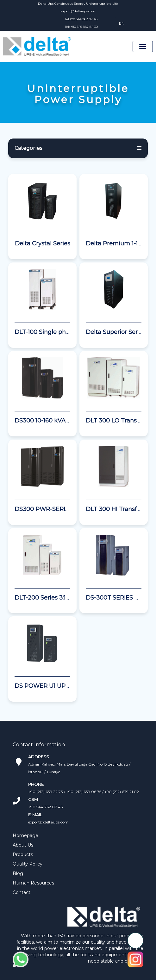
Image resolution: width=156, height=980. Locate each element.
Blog (18, 873)
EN (122, 23)
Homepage (25, 835)
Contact (22, 892)
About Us (23, 845)
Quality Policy (28, 864)
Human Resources (33, 883)
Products (23, 854)
